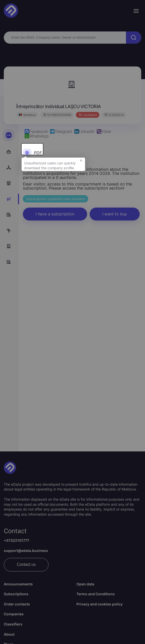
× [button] (81, 163)
